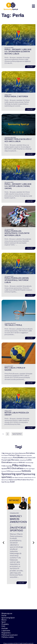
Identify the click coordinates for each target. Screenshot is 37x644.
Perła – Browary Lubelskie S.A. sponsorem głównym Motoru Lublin (18, 52)
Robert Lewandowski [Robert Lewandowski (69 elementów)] (16, 471)
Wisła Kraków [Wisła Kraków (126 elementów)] (22, 480)
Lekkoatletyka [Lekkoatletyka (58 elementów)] (23, 460)
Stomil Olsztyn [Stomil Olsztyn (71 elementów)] (28, 477)
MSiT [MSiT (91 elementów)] (24, 462)
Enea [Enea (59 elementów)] (3, 455)
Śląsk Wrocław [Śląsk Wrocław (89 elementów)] (6, 482)
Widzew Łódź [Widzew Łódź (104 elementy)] (13, 480)
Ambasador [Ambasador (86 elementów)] (8, 453)
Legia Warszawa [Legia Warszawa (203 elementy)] (13, 460)
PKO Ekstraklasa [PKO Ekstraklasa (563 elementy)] (15, 468)
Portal (4, 611)
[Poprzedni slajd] (3, 540)
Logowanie (6, 626)
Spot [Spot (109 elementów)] (16, 477)
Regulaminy (6, 628)
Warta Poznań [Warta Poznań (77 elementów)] (5, 480)
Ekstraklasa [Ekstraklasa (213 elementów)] (30, 453)
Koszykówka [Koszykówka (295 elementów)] (18, 457)
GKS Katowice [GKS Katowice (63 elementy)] (23, 455)
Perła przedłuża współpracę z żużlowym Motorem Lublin (17, 233)
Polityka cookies (8, 633)
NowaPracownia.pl (28, 639)
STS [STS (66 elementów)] (33, 477)
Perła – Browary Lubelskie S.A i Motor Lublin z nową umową (18, 186)
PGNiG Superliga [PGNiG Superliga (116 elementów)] (7, 466)
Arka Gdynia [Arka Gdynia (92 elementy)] (15, 453)
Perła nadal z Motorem (16, 96)
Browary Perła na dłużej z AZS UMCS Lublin (18, 140)
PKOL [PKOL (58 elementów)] (25, 469)
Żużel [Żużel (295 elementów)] (12, 482)
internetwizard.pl (22, 640)
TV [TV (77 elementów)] (35, 477)
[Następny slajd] (34, 540)
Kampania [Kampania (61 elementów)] (10, 458)
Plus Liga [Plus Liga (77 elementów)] (29, 469)
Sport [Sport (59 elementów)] (13, 477)
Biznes (4, 615)
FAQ (3, 622)
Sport (4, 618)
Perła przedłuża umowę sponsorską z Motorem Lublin (17, 280)
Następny (17, 434)
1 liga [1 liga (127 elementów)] (3, 453)
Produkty (5, 620)
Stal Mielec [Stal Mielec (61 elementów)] (21, 477)
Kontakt (5, 624)
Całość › (30, 67)
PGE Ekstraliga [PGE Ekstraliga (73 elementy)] (29, 463)
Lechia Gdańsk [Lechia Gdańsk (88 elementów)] (28, 458)
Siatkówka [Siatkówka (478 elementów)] (26, 471)
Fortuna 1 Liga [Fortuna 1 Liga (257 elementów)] (14, 455)
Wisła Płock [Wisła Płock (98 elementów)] (30, 480)
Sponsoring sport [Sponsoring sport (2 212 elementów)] (12, 474)
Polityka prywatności (10, 630)
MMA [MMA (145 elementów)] (20, 462)
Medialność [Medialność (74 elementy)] (15, 463)
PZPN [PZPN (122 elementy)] (8, 471)
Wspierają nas (7, 609)
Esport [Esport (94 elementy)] (6, 455)
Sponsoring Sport (8, 613)
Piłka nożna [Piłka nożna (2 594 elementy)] (20, 465)
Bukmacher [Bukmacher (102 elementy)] (22, 453)
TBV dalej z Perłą (13, 325)
